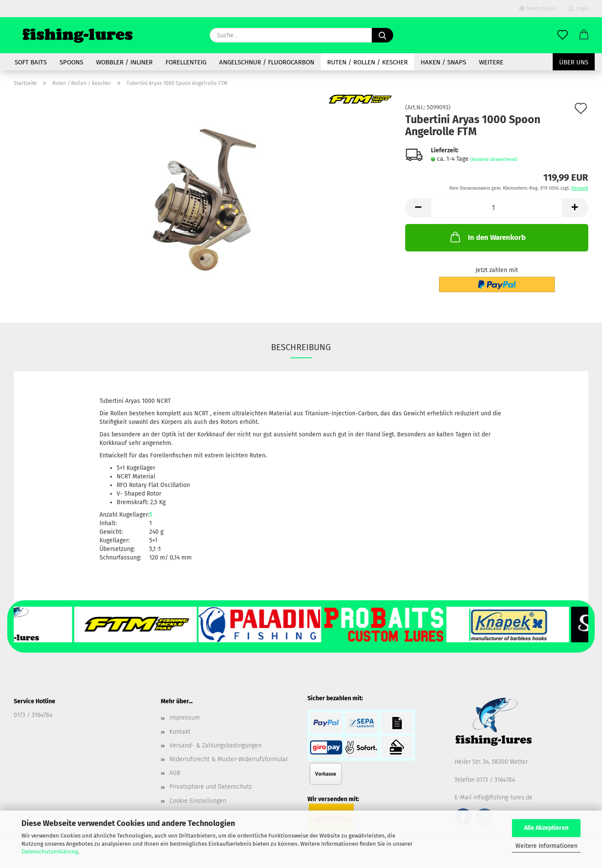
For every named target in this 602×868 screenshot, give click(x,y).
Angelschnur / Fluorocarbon (267, 62)
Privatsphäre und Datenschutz (211, 787)
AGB (175, 773)
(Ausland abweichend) (494, 159)
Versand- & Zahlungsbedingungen (215, 746)
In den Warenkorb (487, 237)
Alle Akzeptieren (546, 828)
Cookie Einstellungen (198, 801)
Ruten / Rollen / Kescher (367, 62)
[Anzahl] (497, 208)
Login (578, 9)
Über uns (574, 62)
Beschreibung (301, 347)
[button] (584, 35)
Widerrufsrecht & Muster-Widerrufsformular (229, 759)
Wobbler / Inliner (124, 62)
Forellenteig (186, 62)
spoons (71, 62)
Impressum (185, 718)
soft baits (31, 62)
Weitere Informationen (546, 846)
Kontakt (180, 732)
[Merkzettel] (563, 35)
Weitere (491, 62)
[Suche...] (382, 35)
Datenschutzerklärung (50, 851)
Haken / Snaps (443, 62)
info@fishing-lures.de (503, 797)
